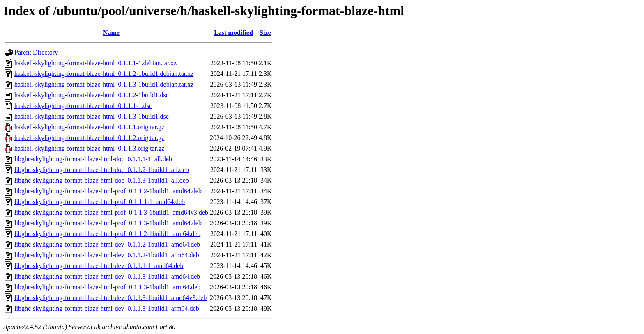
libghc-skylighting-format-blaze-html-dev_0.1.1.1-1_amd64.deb (99, 266)
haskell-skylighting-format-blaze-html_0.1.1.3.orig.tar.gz (89, 148)
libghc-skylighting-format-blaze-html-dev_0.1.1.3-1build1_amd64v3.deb (110, 298)
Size (265, 33)
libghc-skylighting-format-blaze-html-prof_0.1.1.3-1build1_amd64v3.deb (111, 212)
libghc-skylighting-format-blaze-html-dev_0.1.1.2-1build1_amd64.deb (107, 244)
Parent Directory (36, 52)
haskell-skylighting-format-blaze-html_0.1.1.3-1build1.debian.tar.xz (104, 84)
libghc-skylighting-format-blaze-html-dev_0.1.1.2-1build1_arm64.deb (107, 255)
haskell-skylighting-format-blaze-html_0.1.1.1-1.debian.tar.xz (95, 63)
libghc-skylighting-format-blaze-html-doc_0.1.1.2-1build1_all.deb (102, 170)
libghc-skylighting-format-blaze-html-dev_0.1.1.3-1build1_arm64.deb (107, 308)
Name (111, 33)
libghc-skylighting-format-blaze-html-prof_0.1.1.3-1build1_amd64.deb (108, 223)
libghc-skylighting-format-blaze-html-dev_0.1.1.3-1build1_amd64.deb (107, 276)
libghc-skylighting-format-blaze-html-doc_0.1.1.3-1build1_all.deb (102, 180)
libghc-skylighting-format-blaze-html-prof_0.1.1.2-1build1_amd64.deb (108, 191)
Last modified (233, 33)
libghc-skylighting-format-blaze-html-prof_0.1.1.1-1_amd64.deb (100, 202)
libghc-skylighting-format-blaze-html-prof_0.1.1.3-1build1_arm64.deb (107, 287)
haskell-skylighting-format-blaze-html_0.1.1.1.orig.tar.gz (89, 127)
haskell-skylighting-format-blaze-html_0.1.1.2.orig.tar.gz (89, 138)
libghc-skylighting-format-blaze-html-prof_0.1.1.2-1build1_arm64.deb (107, 234)
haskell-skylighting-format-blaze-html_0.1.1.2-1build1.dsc (92, 95)
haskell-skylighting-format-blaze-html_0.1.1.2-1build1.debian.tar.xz (104, 74)
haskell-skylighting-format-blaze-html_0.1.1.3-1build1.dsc (92, 116)
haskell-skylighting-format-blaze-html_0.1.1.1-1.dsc (83, 106)
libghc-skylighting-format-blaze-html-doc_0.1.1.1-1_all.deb (93, 159)
